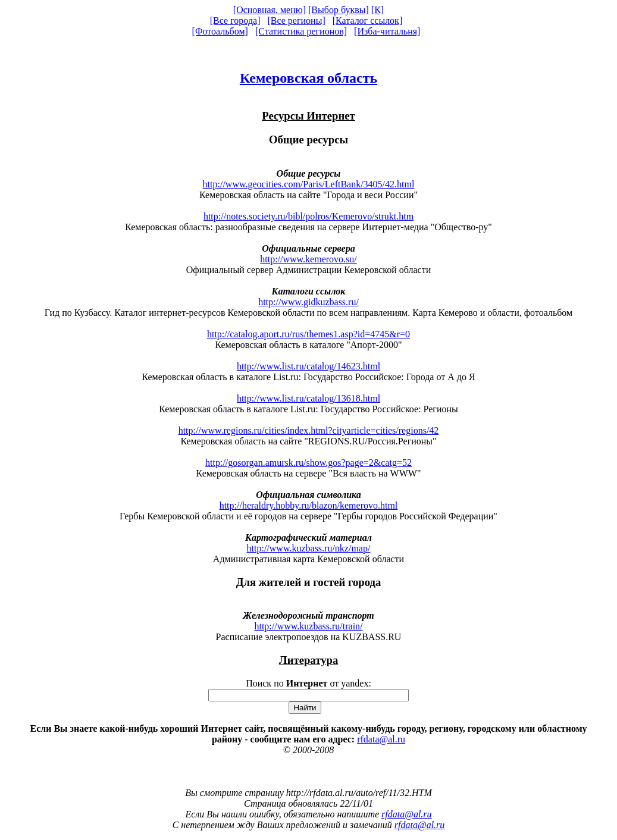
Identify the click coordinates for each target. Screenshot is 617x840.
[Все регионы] (296, 21)
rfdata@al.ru (381, 739)
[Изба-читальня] (387, 31)
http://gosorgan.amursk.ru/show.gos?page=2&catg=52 (308, 463)
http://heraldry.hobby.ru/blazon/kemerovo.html (309, 505)
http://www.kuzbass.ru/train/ (308, 626)
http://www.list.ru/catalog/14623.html (308, 366)
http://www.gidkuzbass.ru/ (308, 302)
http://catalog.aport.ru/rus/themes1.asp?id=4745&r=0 (308, 334)
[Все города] (235, 21)
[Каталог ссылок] (368, 21)
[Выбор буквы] (339, 10)
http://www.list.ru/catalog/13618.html (308, 398)
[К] (378, 10)
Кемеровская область (308, 78)
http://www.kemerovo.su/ (308, 259)
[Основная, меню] (270, 10)
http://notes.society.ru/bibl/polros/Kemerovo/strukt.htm (308, 216)
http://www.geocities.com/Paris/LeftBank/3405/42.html (309, 184)
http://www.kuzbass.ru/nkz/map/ (309, 548)
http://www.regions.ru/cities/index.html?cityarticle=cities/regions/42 (309, 430)
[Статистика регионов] (301, 31)
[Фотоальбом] (220, 31)
